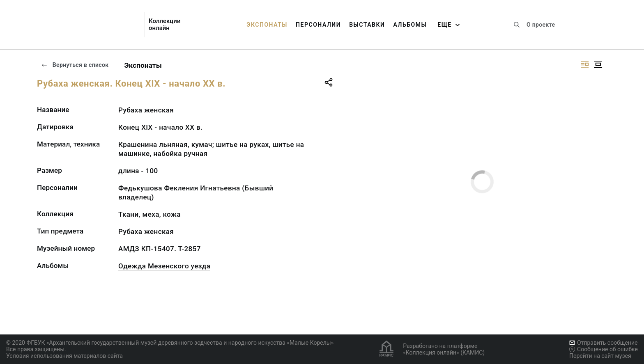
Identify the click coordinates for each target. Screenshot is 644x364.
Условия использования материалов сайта (64, 356)
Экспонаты (267, 25)
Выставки (367, 25)
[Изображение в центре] (598, 64)
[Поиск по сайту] (517, 25)
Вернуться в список (75, 65)
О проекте (541, 25)
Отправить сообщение (603, 343)
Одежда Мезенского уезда (164, 266)
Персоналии (318, 25)
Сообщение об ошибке (604, 349)
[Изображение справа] (585, 64)
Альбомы (410, 25)
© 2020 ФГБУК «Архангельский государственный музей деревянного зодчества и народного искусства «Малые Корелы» (170, 343)
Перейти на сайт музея (600, 356)
